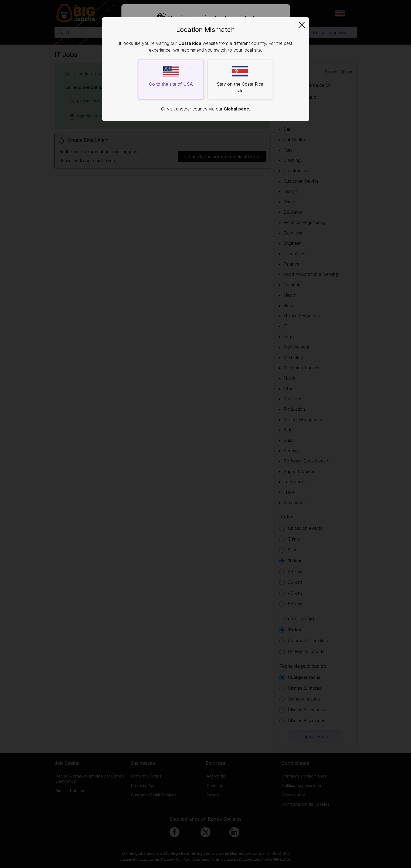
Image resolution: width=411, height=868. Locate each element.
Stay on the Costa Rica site (240, 79)
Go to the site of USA (171, 76)
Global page (236, 109)
